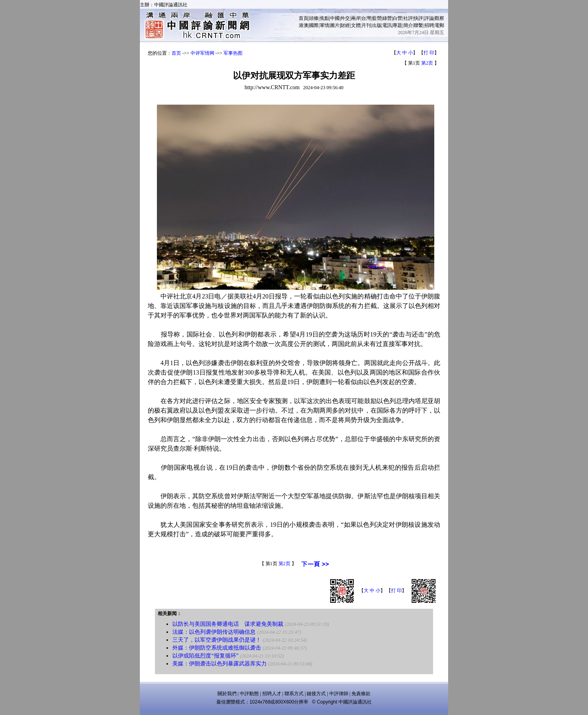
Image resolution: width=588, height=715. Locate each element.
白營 (397, 18)
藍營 (377, 18)
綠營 (387, 18)
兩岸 (356, 18)
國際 (314, 25)
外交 (345, 18)
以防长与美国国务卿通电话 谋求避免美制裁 (228, 624)
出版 (377, 25)
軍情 (325, 25)
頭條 (314, 18)
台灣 (366, 18)
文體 (356, 25)
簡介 (408, 25)
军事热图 (233, 53)
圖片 (335, 25)
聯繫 (418, 25)
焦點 (325, 18)
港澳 (304, 25)
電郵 (439, 25)
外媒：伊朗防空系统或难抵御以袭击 (217, 648)
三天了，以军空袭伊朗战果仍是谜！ (217, 640)
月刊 (366, 25)
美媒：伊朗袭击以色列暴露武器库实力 (220, 664)
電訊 (387, 25)
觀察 (439, 18)
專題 (397, 25)
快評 (418, 18)
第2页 (427, 63)
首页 (176, 53)
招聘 (429, 25)
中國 (335, 18)
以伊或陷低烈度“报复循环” (205, 656)
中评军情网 (202, 53)
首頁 (304, 18)
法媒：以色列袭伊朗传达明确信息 (214, 632)
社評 (408, 18)
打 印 (429, 53)
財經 (345, 25)
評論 (429, 18)
